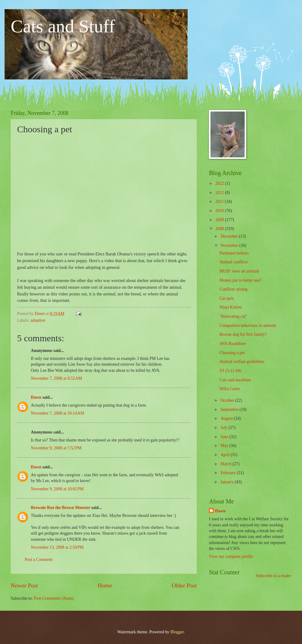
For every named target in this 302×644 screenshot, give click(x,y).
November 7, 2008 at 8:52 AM (56, 378)
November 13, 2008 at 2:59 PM (57, 547)
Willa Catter (230, 389)
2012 (220, 193)
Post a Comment (39, 560)
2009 (220, 220)
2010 (220, 211)
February (229, 473)
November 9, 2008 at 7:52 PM (56, 448)
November (230, 245)
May (225, 446)
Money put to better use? (240, 280)
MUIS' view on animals (239, 271)
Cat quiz (226, 298)
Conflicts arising (233, 289)
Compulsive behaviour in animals (248, 326)
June (225, 437)
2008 (220, 229)
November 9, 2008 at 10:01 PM (57, 489)
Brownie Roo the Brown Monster (61, 508)
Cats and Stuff (63, 26)
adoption (38, 320)
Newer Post (24, 585)
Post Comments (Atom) (54, 598)
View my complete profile (231, 556)
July (225, 428)
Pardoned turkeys (234, 253)
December (230, 236)
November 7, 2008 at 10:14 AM (58, 413)
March (227, 464)
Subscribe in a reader (273, 576)
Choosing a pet (232, 353)
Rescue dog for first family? (243, 334)
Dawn (36, 397)
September (230, 410)
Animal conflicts (233, 262)
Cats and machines (235, 380)
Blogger (177, 632)
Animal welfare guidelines (242, 362)
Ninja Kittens (231, 307)
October (228, 400)
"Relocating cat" (233, 316)
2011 (220, 201)
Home (105, 585)
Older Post (184, 585)
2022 (220, 183)
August (227, 418)
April (226, 455)
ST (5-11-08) (230, 371)
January (228, 482)
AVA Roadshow (233, 344)
